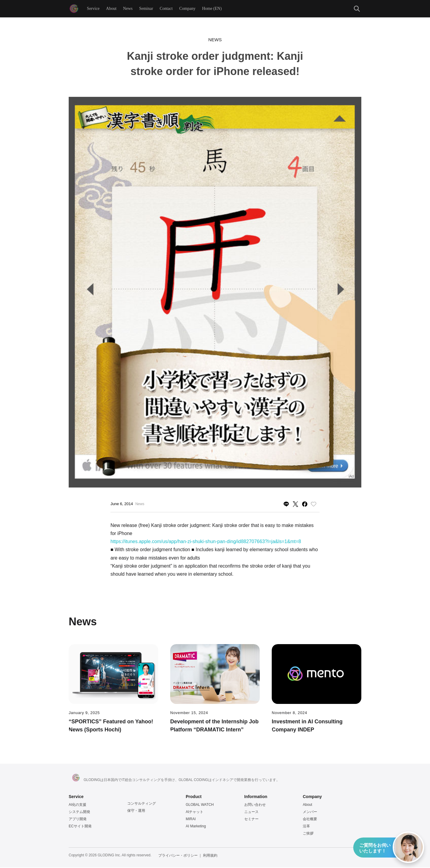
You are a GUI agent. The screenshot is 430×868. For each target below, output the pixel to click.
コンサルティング (142, 804)
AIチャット (195, 812)
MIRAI (191, 820)
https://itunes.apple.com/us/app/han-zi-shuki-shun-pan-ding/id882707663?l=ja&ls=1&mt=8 (206, 542)
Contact (167, 9)
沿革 (306, 827)
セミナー (251, 820)
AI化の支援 (77, 805)
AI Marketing (196, 827)
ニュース (251, 812)
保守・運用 (136, 811)
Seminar (146, 9)
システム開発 (79, 812)
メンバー (310, 812)
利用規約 (210, 856)
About (112, 9)
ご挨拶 (308, 834)
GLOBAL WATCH (200, 805)
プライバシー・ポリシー (178, 856)
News (128, 9)
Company (188, 9)
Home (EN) (212, 9)
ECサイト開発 (80, 827)
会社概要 (310, 820)
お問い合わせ (255, 805)
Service (93, 9)
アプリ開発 (78, 820)
